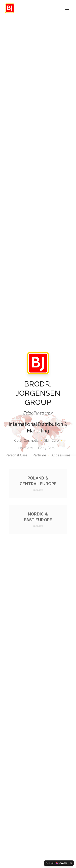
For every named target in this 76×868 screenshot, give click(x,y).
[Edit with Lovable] (56, 863)
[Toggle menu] (67, 8)
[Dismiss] (71, 863)
